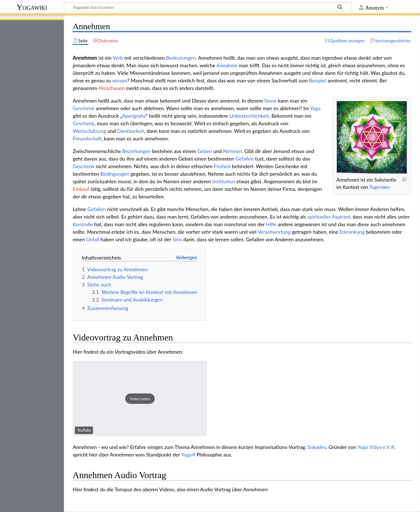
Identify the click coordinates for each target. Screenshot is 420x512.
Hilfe (271, 224)
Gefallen (245, 159)
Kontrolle (83, 224)
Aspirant (341, 217)
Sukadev (317, 447)
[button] (140, 399)
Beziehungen (136, 151)
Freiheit (222, 166)
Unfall (93, 239)
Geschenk (83, 108)
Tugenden (380, 187)
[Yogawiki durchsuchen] (208, 7)
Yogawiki (32, 7)
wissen (119, 80)
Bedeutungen (181, 58)
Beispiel (318, 80)
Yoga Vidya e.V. (374, 447)
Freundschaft (87, 138)
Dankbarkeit (131, 131)
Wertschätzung (89, 131)
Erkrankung (352, 232)
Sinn (177, 239)
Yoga (315, 108)
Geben (205, 151)
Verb (118, 58)
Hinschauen (112, 88)
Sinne (270, 101)
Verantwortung (274, 232)
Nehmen (232, 151)
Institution (224, 181)
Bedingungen (115, 174)
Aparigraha (134, 116)
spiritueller (319, 217)
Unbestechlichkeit (249, 116)
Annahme (227, 65)
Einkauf (81, 189)
